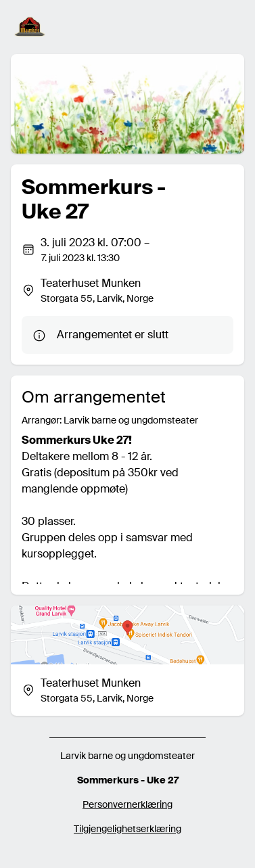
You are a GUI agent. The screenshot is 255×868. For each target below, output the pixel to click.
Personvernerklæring (127, 804)
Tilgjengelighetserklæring (127, 829)
